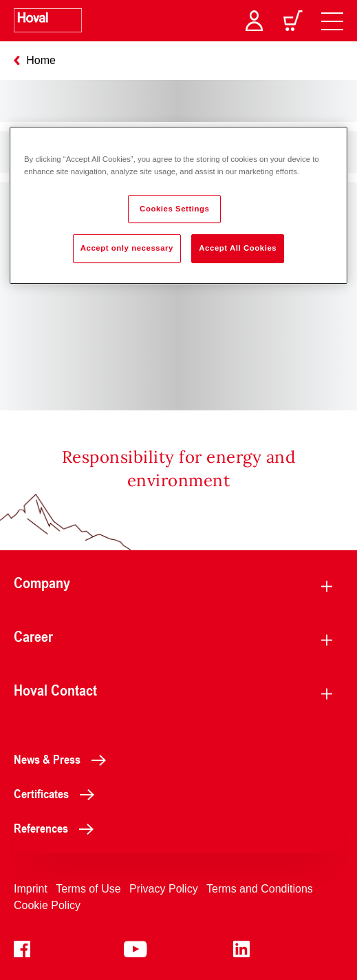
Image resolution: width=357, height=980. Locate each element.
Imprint (31, 889)
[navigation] (332, 21)
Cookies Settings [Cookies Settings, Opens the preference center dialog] (174, 209)
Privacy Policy (164, 889)
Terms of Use (88, 889)
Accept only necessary (127, 249)
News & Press (64, 759)
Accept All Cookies (238, 249)
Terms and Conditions (260, 889)
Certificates (58, 793)
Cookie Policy (47, 905)
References (57, 828)
